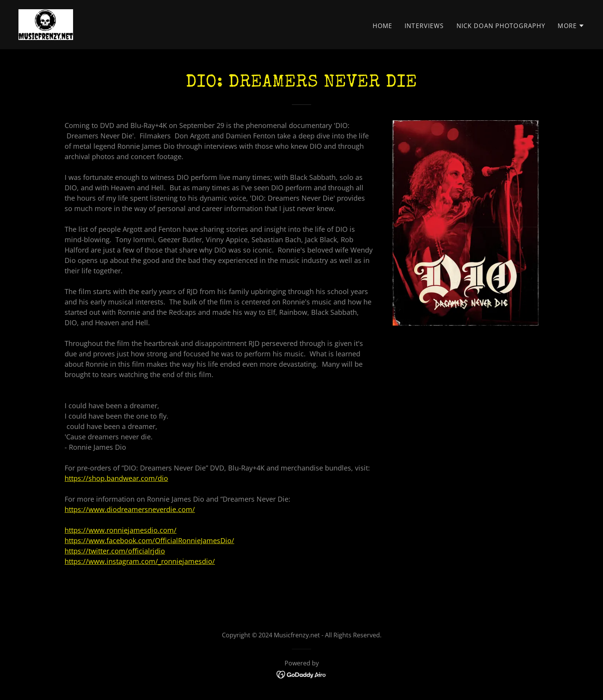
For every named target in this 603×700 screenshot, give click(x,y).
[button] (571, 26)
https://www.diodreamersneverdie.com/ (130, 509)
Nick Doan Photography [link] (501, 26)
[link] (46, 24)
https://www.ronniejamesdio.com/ (121, 530)
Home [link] (383, 26)
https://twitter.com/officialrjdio (115, 551)
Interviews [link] (424, 26)
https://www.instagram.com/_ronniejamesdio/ (140, 561)
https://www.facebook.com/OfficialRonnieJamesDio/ (149, 540)
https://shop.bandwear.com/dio (116, 478)
